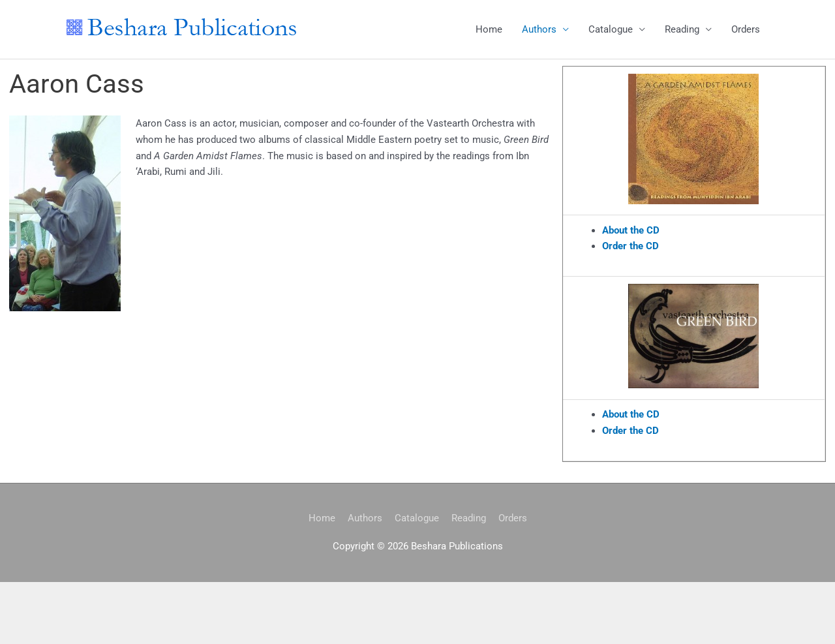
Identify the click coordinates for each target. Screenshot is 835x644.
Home (489, 29)
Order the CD (630, 246)
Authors (539, 29)
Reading (682, 29)
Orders (746, 29)
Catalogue (611, 29)
